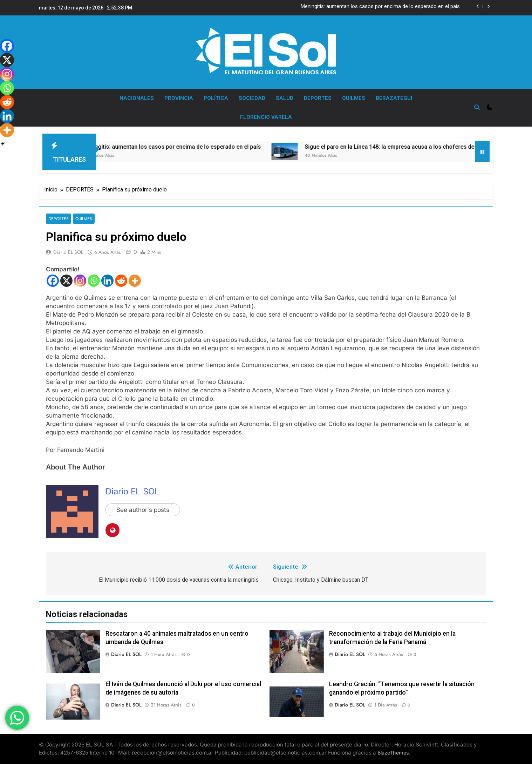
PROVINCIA (179, 98)
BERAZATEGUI (394, 98)
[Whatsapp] (94, 281)
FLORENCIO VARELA (266, 117)
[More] (135, 281)
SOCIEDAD (252, 98)
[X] (66, 281)
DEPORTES (318, 98)
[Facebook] (53, 281)
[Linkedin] (107, 281)
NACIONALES (137, 98)
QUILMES (354, 98)
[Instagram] (80, 281)
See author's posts (143, 510)
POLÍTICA (216, 98)
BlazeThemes (393, 753)
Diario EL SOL (68, 252)
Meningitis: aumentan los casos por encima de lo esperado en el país (380, 7)
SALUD (285, 98)
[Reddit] (121, 281)
